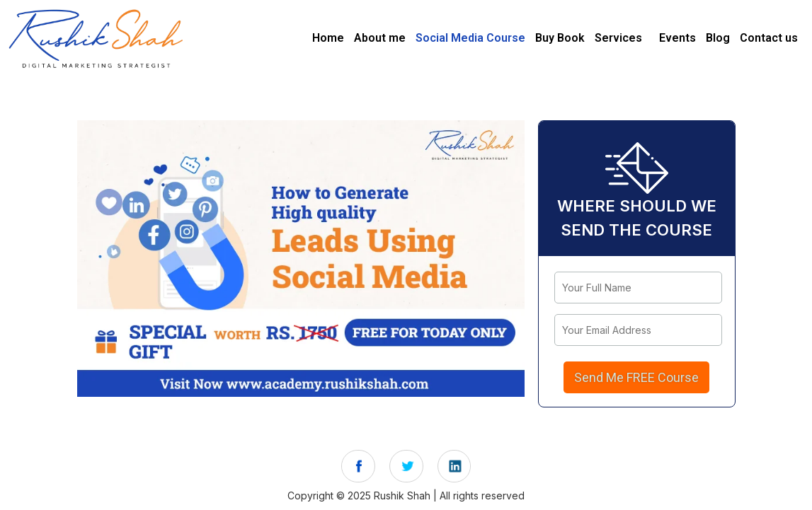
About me (380, 38)
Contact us (769, 38)
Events (677, 38)
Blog (718, 38)
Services (618, 38)
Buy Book (560, 38)
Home (328, 38)
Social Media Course (470, 38)
